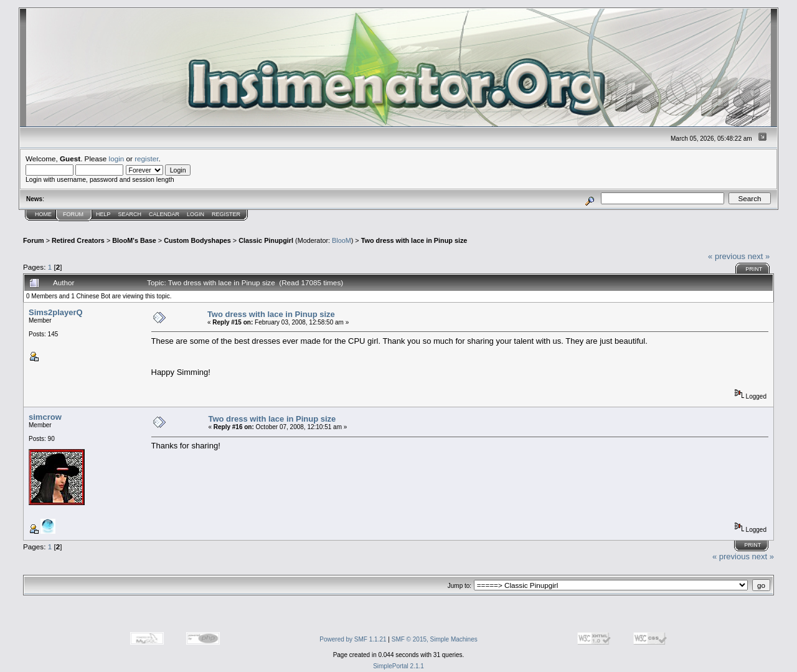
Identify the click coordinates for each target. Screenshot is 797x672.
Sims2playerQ (56, 312)
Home (43, 214)
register (146, 159)
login (117, 159)
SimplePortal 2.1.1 (398, 666)
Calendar (164, 214)
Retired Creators (78, 240)
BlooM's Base (134, 240)
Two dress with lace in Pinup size (414, 240)
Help (103, 214)
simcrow (45, 417)
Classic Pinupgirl (266, 240)
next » (759, 256)
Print (754, 269)
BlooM (342, 240)
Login (196, 214)
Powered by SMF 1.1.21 (353, 639)
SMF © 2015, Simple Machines (435, 639)
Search (130, 214)
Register (226, 214)
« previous (727, 256)
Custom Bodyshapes (197, 240)
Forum (73, 214)
